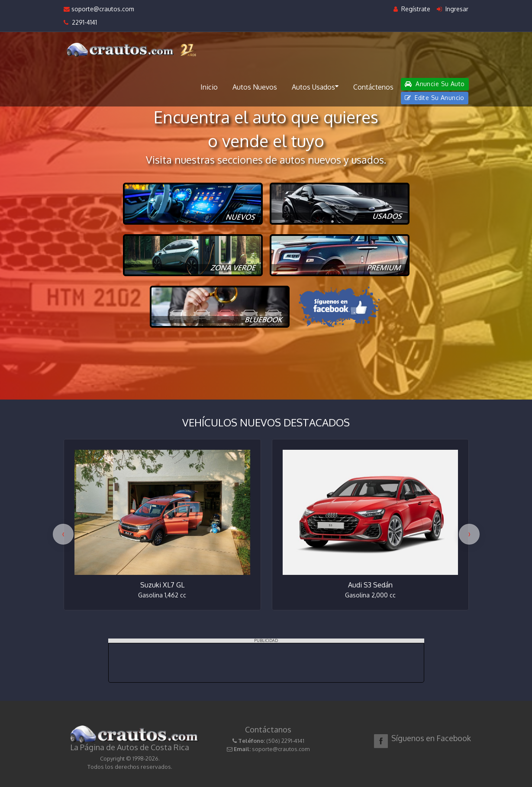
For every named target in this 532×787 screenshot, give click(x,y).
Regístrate (412, 9)
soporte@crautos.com (99, 9)
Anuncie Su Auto (435, 84)
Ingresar (453, 9)
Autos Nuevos (255, 87)
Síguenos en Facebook (431, 738)
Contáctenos (373, 87)
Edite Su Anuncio (435, 98)
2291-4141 (80, 22)
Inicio (209, 87)
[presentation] (63, 534)
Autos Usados (315, 87)
